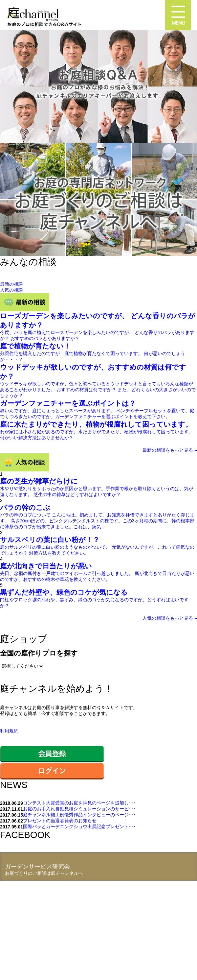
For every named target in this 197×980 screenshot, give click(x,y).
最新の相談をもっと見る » (170, 450)
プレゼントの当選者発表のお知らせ (60, 821)
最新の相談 (11, 284)
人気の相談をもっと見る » (170, 618)
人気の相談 (11, 290)
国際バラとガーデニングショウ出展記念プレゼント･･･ (79, 826)
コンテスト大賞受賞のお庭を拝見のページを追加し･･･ (79, 803)
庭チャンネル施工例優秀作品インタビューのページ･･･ (79, 815)
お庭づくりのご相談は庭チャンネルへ (44, 873)
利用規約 (9, 731)
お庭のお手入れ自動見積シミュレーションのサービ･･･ (79, 809)
